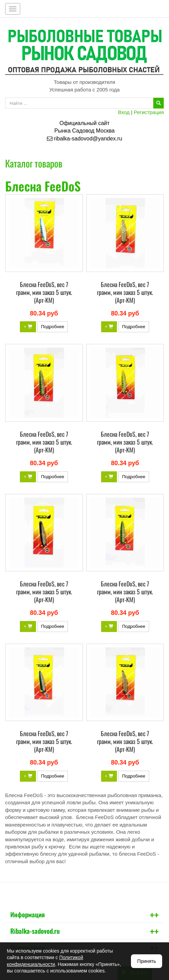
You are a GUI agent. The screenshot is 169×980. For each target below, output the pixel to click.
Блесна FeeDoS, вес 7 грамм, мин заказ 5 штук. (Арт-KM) (44, 292)
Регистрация (149, 112)
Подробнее (53, 327)
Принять (147, 961)
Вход (124, 112)
